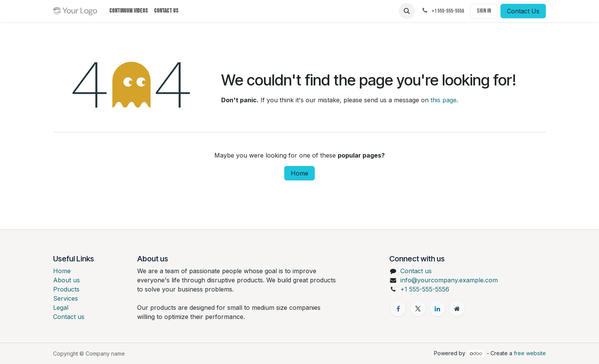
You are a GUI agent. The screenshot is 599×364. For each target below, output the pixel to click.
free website (530, 353)
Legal (61, 308)
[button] (407, 11)
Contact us (69, 317)
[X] (418, 309)
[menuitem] (129, 11)
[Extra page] (457, 309)
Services (66, 298)
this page (444, 100)
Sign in (484, 11)
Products (66, 289)
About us (66, 280)
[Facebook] (398, 309)
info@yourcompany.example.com (449, 280)
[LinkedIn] (437, 309)
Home (299, 173)
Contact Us (523, 11)
